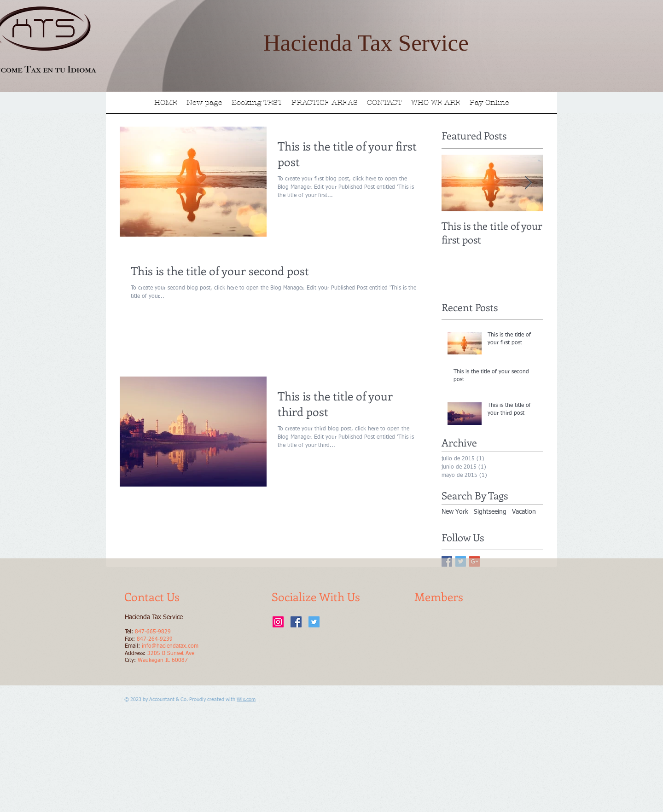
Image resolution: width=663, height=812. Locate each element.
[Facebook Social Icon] (296, 622)
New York (455, 512)
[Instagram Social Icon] (278, 622)
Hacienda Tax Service (366, 43)
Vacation (524, 512)
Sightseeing (490, 512)
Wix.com (246, 699)
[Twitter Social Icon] (314, 622)
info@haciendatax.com (170, 646)
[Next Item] (528, 183)
